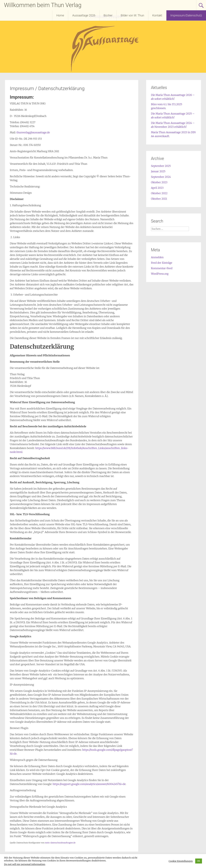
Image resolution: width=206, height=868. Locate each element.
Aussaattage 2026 (84, 15)
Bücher (108, 15)
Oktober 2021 (159, 199)
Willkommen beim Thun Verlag (43, 5)
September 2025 (161, 166)
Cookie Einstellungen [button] (181, 861)
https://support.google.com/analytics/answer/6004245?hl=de (89, 784)
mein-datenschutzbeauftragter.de (60, 843)
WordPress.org (160, 274)
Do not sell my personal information (25, 864)
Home (60, 15)
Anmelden (157, 257)
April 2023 (157, 188)
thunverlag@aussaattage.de (33, 132)
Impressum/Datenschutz (186, 15)
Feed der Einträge (162, 263)
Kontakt (157, 15)
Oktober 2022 (159, 193)
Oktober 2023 (159, 182)
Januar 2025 (158, 171)
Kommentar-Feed (162, 268)
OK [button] (199, 861)
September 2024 (161, 177)
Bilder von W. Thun (132, 15)
